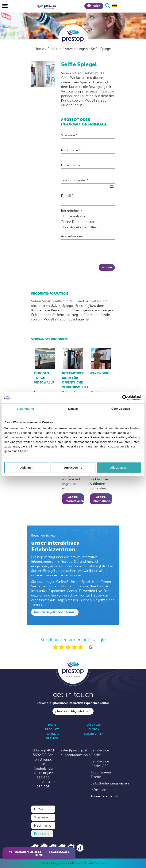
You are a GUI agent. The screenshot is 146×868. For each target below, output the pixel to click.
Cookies (46, 863)
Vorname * (69, 135)
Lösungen (94, 725)
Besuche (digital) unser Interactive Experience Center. (73, 703)
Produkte (55, 49)
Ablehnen (27, 467)
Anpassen (73, 467)
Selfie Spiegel (101, 49)
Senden (107, 267)
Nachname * (71, 150)
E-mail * (67, 196)
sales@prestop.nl (74, 750)
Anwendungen (77, 49)
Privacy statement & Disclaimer (67, 863)
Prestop (52, 738)
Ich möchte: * (72, 211)
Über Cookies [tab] (121, 409)
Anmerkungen (72, 236)
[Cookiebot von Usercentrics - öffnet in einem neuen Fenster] (125, 398)
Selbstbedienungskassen (110, 783)
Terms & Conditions (94, 863)
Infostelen (98, 790)
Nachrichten (94, 734)
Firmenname (71, 165)
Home (40, 49)
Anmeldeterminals (105, 796)
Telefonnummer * (75, 180)
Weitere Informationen (74, 499)
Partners (52, 734)
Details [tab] (73, 409)
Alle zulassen (119, 467)
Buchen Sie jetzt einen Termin (55, 612)
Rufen (94, 6)
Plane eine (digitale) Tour (73, 711)
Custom (94, 729)
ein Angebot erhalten (79, 227)
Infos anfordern (75, 216)
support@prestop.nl (76, 755)
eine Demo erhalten (78, 222)
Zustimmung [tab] (25, 409)
